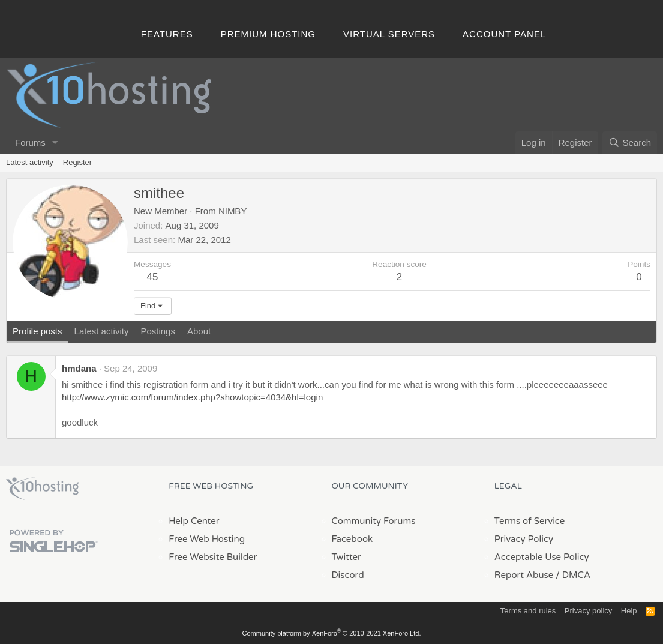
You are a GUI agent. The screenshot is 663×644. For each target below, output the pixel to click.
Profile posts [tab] (37, 331)
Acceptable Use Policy (542, 557)
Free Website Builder (213, 557)
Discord (348, 575)
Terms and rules (528, 611)
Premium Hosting (268, 34)
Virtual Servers (389, 34)
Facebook (352, 539)
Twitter (346, 557)
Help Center (194, 521)
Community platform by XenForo (332, 633)
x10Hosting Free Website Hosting (43, 489)
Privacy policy (588, 611)
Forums (30, 143)
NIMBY (233, 211)
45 (153, 277)
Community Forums (374, 521)
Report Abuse (524, 575)
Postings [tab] (158, 331)
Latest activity (30, 162)
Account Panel (504, 34)
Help (629, 611)
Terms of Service (530, 521)
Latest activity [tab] (102, 331)
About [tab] (199, 331)
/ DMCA (573, 575)
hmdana (79, 368)
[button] (55, 143)
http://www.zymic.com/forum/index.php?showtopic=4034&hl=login (192, 397)
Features (167, 34)
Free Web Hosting (207, 539)
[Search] (630, 143)
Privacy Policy (524, 539)
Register (77, 162)
